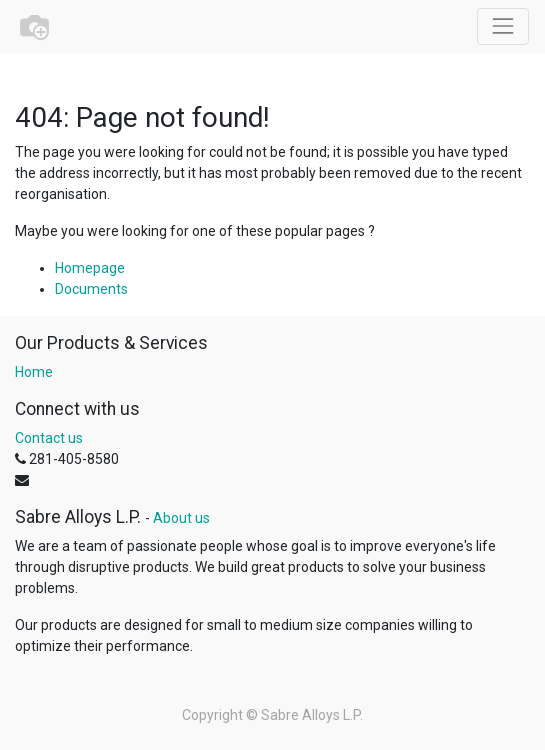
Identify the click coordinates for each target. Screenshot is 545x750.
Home (34, 372)
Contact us (49, 438)
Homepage (90, 268)
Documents (91, 289)
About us (181, 518)
